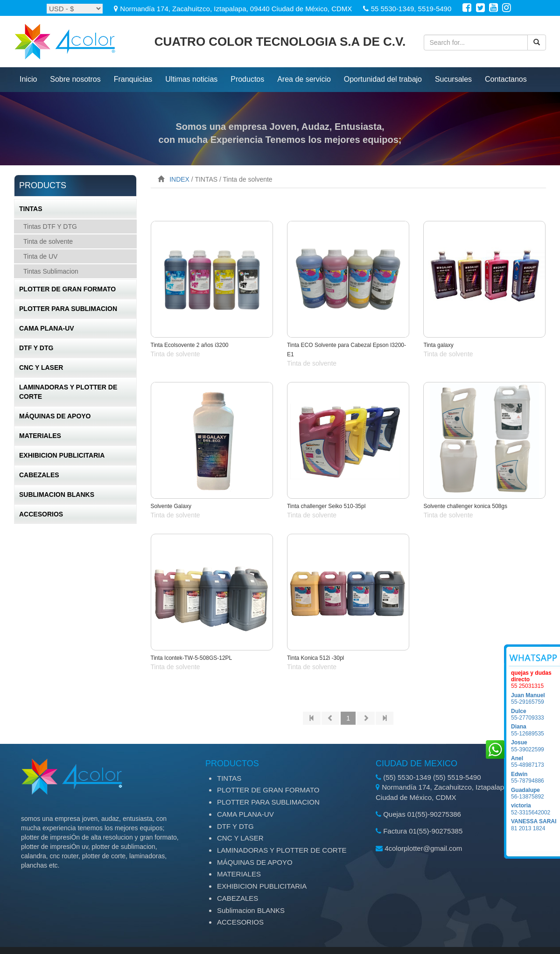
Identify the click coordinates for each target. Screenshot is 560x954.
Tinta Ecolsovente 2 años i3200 (190, 345)
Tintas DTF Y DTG (50, 226)
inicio (28, 79)
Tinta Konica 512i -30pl (315, 658)
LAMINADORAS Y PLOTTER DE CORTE (68, 392)
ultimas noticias (191, 79)
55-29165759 (535, 699)
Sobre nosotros (75, 79)
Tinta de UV (40, 256)
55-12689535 (535, 730)
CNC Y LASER (41, 367)
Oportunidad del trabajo (383, 79)
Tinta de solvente (48, 241)
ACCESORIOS (41, 514)
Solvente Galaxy (171, 506)
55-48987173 (535, 762)
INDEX (179, 179)
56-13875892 (535, 793)
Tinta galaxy (438, 345)
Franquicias (133, 79)
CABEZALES (39, 475)
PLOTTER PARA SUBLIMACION (68, 309)
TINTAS (31, 209)
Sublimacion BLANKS (57, 495)
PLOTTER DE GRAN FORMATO (67, 289)
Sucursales (453, 79)
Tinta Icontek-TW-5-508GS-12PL (192, 658)
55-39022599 (535, 746)
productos (247, 79)
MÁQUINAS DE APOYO (55, 416)
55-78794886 (535, 777)
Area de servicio (304, 79)
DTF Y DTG (36, 348)
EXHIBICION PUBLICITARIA (62, 455)
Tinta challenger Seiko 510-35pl (326, 506)
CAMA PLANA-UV (47, 328)
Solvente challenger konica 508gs (465, 506)
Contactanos (506, 79)
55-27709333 (535, 714)
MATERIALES (40, 436)
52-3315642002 (535, 809)
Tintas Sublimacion (51, 271)
